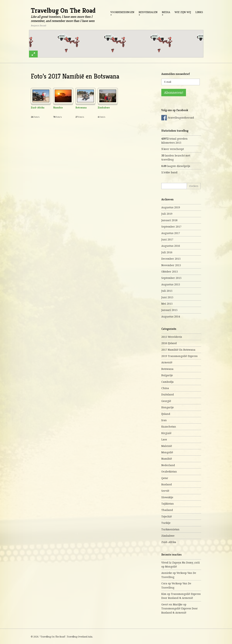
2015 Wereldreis (172, 337)
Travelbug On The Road (63, 10)
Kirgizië (166, 433)
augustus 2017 (171, 233)
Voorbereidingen (122, 13)
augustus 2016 (171, 246)
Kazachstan (169, 427)
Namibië (167, 459)
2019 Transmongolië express (179, 356)
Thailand (167, 510)
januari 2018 (169, 220)
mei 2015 (167, 304)
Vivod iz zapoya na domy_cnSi (181, 563)
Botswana (81, 107)
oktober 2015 (170, 272)
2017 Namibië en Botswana (178, 350)
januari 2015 (169, 310)
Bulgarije (167, 375)
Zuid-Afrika (38, 107)
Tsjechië (167, 517)
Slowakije (167, 497)
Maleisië (167, 446)
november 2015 (171, 265)
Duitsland (168, 395)
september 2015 (171, 278)
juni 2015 (167, 297)
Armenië (167, 362)
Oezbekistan (169, 472)
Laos (164, 439)
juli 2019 (167, 214)
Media (166, 13)
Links (199, 12)
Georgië (166, 401)
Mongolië (167, 452)
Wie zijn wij (183, 12)
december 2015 (171, 259)
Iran (164, 420)
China (165, 388)
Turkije (166, 523)
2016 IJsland (169, 343)
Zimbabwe (104, 107)
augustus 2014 (171, 317)
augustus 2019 (171, 207)
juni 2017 (167, 240)
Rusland (167, 484)
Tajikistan (168, 504)
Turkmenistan (170, 529)
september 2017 (171, 227)
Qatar (165, 478)
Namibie (58, 107)
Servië (165, 491)
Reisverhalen (148, 13)
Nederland (168, 465)
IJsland (166, 414)
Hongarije (168, 407)
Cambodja (167, 382)
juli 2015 (167, 291)
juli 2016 (167, 252)
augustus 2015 (171, 284)
